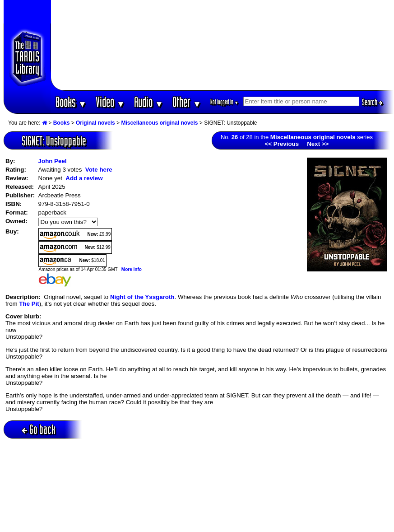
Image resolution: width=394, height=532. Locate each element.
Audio (149, 102)
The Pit (29, 304)
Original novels (95, 123)
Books (71, 102)
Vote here (99, 170)
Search (372, 102)
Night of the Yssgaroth (142, 297)
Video (110, 102)
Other (187, 102)
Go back (39, 429)
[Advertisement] (222, 45)
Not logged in (225, 102)
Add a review (84, 178)
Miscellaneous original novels (159, 123)
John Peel (53, 161)
